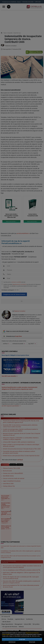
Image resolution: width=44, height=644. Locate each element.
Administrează (12, 642)
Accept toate (22, 639)
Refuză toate (32, 642)
